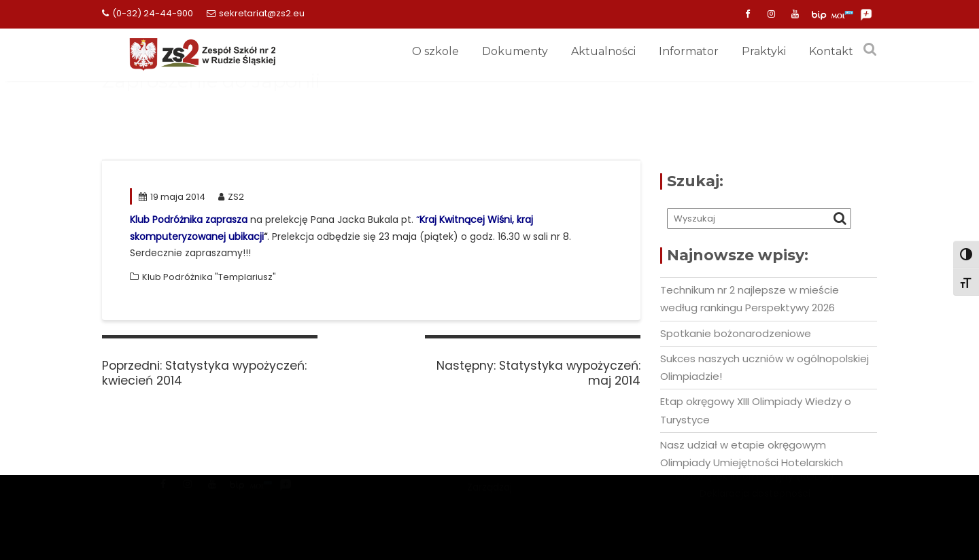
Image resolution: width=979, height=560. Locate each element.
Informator (689, 51)
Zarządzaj (489, 513)
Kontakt (831, 51)
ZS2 (231, 197)
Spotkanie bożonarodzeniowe (736, 333)
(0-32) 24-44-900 (148, 13)
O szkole (435, 51)
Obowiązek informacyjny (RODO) (755, 492)
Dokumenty (515, 51)
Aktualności (603, 51)
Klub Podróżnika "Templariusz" (209, 277)
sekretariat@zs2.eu (256, 13)
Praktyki (764, 51)
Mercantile (489, 496)
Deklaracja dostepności (755, 508)
